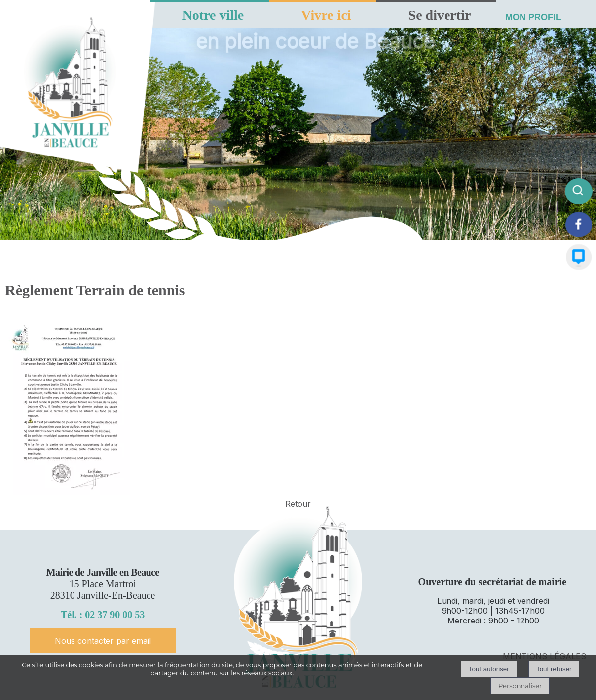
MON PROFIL (533, 17)
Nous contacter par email (103, 641)
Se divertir (440, 15)
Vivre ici (326, 15)
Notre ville (213, 15)
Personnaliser (520, 686)
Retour (298, 504)
